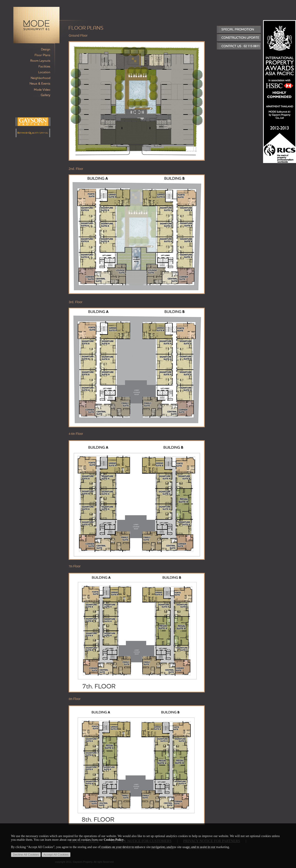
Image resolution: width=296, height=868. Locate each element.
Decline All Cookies (26, 855)
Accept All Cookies (56, 855)
